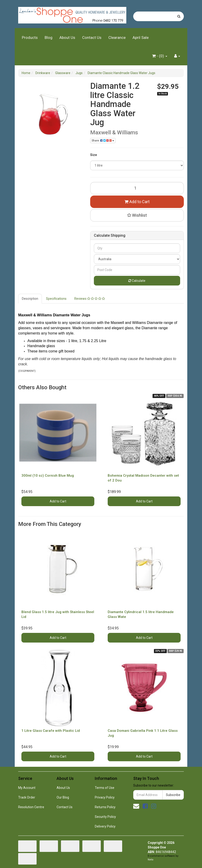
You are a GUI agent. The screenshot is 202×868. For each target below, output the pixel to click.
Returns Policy (105, 807)
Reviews (90, 299)
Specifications (56, 299)
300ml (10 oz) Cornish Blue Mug (48, 476)
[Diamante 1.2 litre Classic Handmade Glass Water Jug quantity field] (137, 188)
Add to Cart (137, 202)
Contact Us (92, 37)
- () (160, 56)
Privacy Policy (105, 797)
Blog (49, 37)
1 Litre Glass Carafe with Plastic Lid (51, 731)
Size (94, 155)
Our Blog (63, 797)
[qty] (137, 248)
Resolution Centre (31, 807)
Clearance (117, 37)
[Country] (137, 259)
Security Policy (105, 817)
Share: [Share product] (103, 141)
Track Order (27, 797)
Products (30, 37)
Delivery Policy (105, 826)
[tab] (30, 299)
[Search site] (179, 16)
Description (30, 299)
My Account (27, 788)
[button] (137, 215)
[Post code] (137, 270)
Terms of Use (105, 788)
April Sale (141, 37)
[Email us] (136, 806)
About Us (67, 37)
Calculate (137, 281)
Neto (151, 860)
